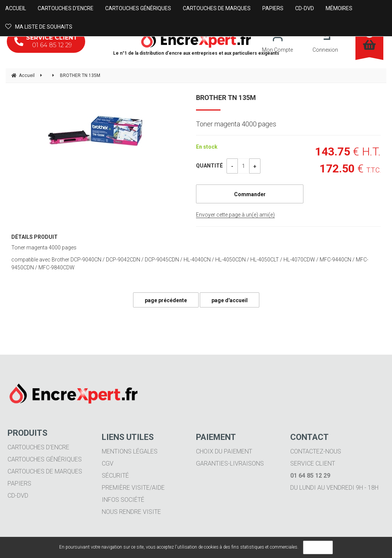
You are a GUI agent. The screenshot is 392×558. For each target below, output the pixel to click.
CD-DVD (18, 496)
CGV (108, 463)
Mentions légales (130, 451)
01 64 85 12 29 (46, 41)
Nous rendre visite (131, 512)
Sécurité (115, 476)
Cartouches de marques (45, 471)
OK (318, 547)
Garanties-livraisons (230, 463)
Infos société (123, 500)
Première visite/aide (133, 488)
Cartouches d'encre (38, 447)
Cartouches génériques (45, 459)
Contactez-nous (316, 451)
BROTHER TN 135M (226, 98)
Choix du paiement (224, 451)
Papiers (19, 483)
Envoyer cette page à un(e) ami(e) (235, 215)
